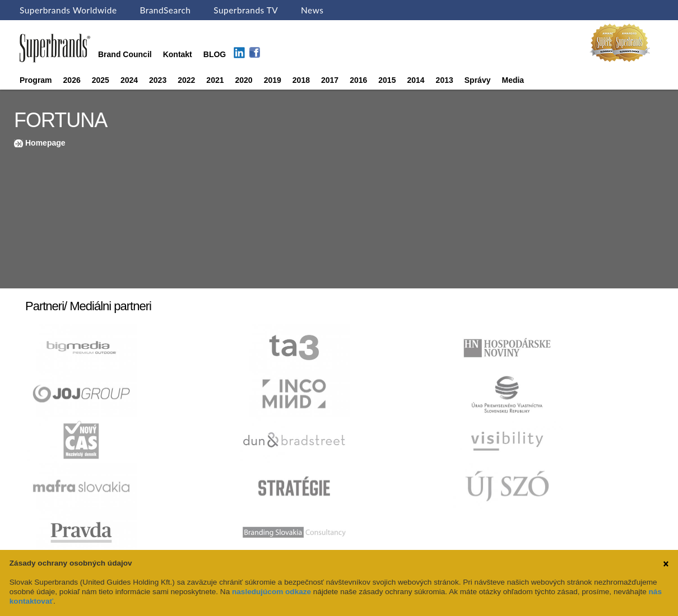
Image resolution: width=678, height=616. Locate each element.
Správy (478, 80)
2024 (129, 80)
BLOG (215, 54)
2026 (72, 80)
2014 (415, 80)
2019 (273, 80)
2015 (387, 80)
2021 (215, 80)
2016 (358, 80)
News (312, 10)
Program (36, 80)
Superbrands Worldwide (68, 10)
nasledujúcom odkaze (271, 592)
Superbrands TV (246, 10)
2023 (158, 80)
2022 (186, 80)
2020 (244, 80)
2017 (330, 80)
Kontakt (178, 54)
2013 (445, 80)
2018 (301, 80)
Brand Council (125, 54)
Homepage (45, 143)
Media (513, 80)
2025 (101, 80)
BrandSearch (165, 10)
